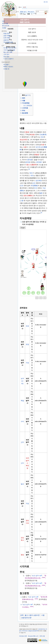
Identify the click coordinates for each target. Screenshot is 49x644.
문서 (20, 7)
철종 (41, 193)
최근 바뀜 (5, 23)
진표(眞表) (43, 134)
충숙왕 (30, 160)
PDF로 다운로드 (8, 67)
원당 (22, 555)
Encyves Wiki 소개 (33, 636)
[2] (41, 213)
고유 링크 (6, 54)
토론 (24, 7)
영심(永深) (23, 140)
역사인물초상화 (8, 42)
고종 (22, 201)
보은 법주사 (36, 576)
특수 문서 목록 (8, 52)
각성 (27, 363)
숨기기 (28, 95)
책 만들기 (6, 65)
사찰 (43, 615)
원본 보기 (23, 12)
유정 (27, 344)
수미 (22, 421)
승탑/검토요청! (26, 618)
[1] (29, 169)
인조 (22, 186)
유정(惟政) (34, 186)
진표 (42, 137)
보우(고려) (22, 381)
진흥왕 (27, 132)
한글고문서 (7, 33)
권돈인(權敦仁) (28, 196)
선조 (34, 183)
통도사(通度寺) (32, 165)
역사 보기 (31, 12)
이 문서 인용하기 (9, 59)
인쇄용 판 (6, 69)
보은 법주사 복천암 (27, 463)
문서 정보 (6, 57)
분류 (22, 615)
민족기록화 (7, 38)
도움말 (4, 28)
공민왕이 (39, 162)
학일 (22, 401)
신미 (22, 442)
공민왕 (28, 162)
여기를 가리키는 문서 (10, 48)
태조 (31, 173)
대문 (3, 21)
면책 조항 (42, 636)
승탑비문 (6, 40)
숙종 (43, 145)
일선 (22, 484)
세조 (32, 175)
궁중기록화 (7, 36)
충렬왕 (37, 155)
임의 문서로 (6, 26)
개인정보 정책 (23, 636)
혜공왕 (32, 134)
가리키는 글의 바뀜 (9, 50)
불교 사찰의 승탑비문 (32, 615)
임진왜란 (39, 180)
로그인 (46, 2)
